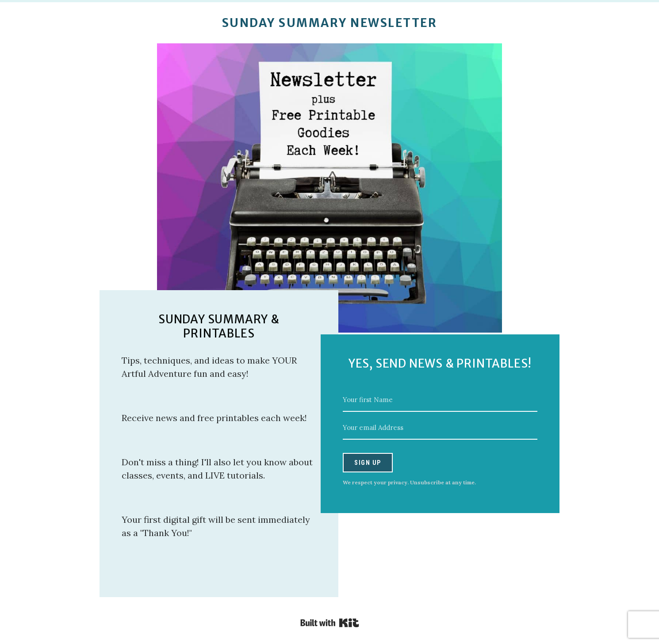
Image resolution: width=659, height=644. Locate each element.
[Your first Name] (440, 400)
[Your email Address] (440, 428)
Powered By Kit (330, 623)
